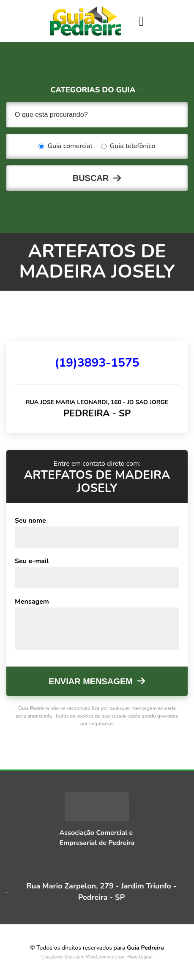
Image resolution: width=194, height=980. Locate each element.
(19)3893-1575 (97, 363)
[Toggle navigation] (141, 21)
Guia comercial (65, 146)
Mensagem (32, 602)
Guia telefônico (128, 146)
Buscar (91, 178)
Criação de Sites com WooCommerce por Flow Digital (97, 957)
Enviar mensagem (91, 681)
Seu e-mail (32, 561)
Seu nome (30, 521)
